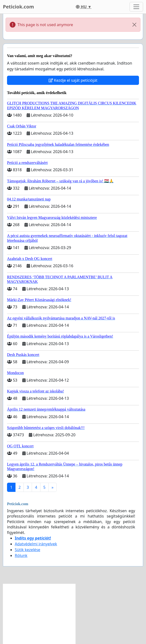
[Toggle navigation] (136, 7)
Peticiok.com (18, 7)
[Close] (134, 25)
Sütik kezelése (27, 550)
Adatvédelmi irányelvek (36, 544)
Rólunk (21, 555)
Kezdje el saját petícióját (73, 80)
